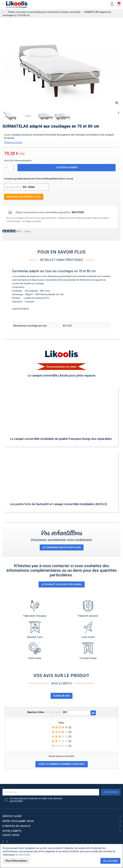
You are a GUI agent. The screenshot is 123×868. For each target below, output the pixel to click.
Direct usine (35, 651)
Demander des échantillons (24, 197)
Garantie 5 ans (35, 630)
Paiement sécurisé (88, 609)
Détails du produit (13, 142)
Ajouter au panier (67, 167)
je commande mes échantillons (62, 547)
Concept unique (88, 651)
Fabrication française (35, 609)
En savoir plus (23, 855)
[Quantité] (8, 168)
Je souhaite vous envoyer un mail (62, 584)
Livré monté (88, 630)
